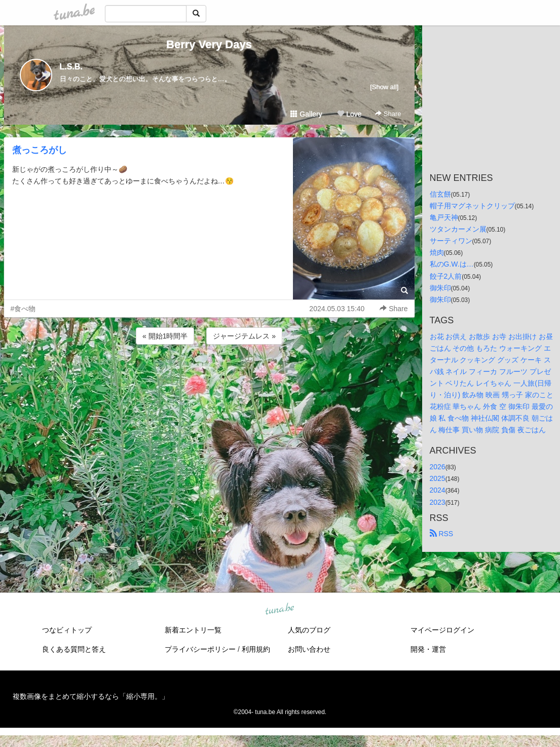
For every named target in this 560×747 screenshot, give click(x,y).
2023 (438, 502)
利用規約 (256, 649)
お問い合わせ (309, 649)
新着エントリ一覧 (193, 630)
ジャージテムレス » (244, 336)
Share (388, 114)
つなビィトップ (67, 630)
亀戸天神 (444, 217)
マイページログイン (442, 630)
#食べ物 (23, 309)
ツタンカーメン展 (458, 229)
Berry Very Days (209, 44)
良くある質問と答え (74, 649)
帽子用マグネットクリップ (472, 206)
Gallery (306, 114)
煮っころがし (40, 150)
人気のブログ (309, 630)
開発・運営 (428, 649)
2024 (438, 490)
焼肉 (437, 252)
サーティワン (451, 241)
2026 (438, 467)
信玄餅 (440, 194)
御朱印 (440, 288)
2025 (438, 478)
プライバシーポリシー (200, 649)
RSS (442, 534)
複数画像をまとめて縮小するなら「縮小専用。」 (91, 696)
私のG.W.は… (452, 264)
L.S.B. (71, 67)
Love (349, 114)
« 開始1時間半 (165, 336)
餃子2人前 (446, 276)
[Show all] (384, 87)
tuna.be (280, 609)
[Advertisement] (209, 374)
